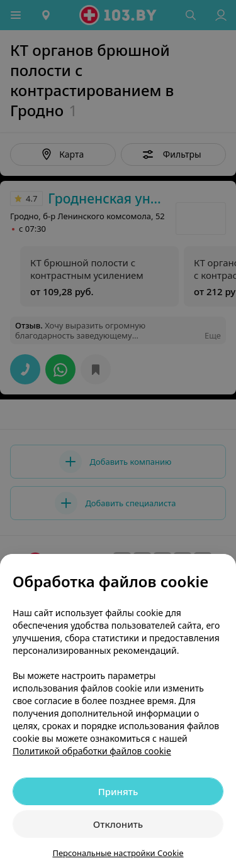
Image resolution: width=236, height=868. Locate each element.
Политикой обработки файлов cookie (92, 751)
